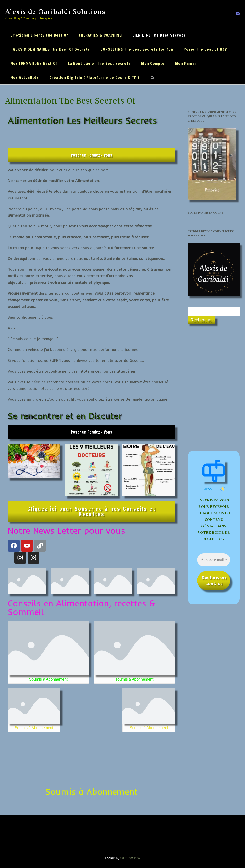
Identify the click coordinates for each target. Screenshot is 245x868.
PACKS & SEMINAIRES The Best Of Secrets (50, 49)
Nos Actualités (25, 77)
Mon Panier (186, 63)
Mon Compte (153, 63)
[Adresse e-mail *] (214, 560)
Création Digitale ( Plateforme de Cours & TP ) (94, 77)
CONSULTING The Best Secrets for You (137, 49)
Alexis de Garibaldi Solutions (55, 12)
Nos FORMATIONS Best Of (34, 63)
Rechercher (202, 320)
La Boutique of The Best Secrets (99, 63)
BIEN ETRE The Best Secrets (159, 35)
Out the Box (131, 858)
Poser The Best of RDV (205, 49)
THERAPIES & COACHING (100, 35)
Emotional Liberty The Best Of (39, 35)
